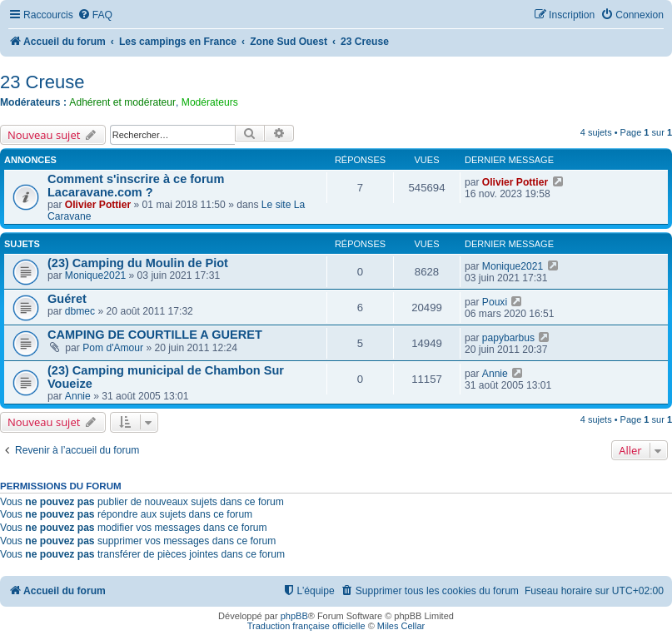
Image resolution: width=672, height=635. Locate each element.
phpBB (294, 616)
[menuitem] (95, 15)
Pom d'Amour (113, 348)
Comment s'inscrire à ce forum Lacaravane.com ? (136, 186)
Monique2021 (95, 275)
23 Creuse (42, 82)
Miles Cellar (401, 626)
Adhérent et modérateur (122, 102)
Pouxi (495, 302)
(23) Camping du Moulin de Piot (138, 263)
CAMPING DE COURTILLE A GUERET (155, 335)
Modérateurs (210, 102)
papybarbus (508, 338)
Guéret (67, 299)
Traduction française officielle (306, 626)
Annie (78, 396)
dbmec (80, 311)
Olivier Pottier (98, 205)
